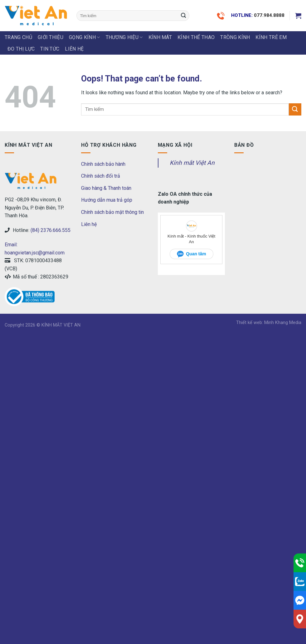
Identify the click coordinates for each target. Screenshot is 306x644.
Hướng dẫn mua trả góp (107, 200)
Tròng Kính (235, 37)
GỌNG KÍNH (84, 37)
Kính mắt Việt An (192, 163)
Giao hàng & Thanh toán (106, 188)
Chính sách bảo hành (103, 164)
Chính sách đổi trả (101, 176)
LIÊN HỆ (74, 49)
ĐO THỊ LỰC (21, 49)
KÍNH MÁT (160, 37)
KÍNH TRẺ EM (271, 37)
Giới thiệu (51, 37)
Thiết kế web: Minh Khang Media (269, 323)
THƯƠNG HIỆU (124, 37)
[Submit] (184, 16)
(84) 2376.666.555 (51, 230)
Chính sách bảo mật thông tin (112, 212)
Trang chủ (18, 37)
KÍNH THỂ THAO (196, 37)
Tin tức (50, 49)
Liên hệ (89, 224)
